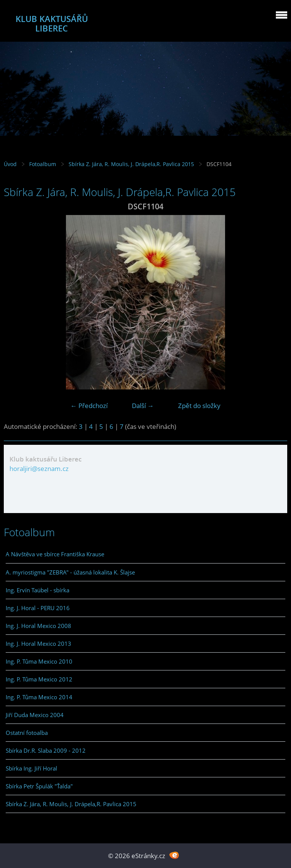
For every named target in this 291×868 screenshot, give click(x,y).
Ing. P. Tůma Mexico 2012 (39, 679)
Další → (143, 406)
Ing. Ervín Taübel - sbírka (38, 590)
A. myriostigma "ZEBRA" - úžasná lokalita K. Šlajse (70, 572)
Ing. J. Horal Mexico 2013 (38, 644)
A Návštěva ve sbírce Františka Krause (55, 554)
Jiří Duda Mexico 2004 (35, 715)
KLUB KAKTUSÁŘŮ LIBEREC (52, 24)
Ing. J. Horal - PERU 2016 (38, 608)
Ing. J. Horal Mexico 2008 (38, 626)
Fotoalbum (43, 164)
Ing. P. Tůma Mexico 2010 (39, 661)
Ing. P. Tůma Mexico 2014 (39, 697)
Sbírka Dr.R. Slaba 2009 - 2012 (46, 750)
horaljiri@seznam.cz (39, 469)
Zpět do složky (199, 406)
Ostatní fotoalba (27, 733)
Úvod (10, 164)
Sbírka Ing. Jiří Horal (31, 768)
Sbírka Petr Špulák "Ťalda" (39, 786)
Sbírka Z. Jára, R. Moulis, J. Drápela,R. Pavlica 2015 (131, 164)
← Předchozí (89, 406)
